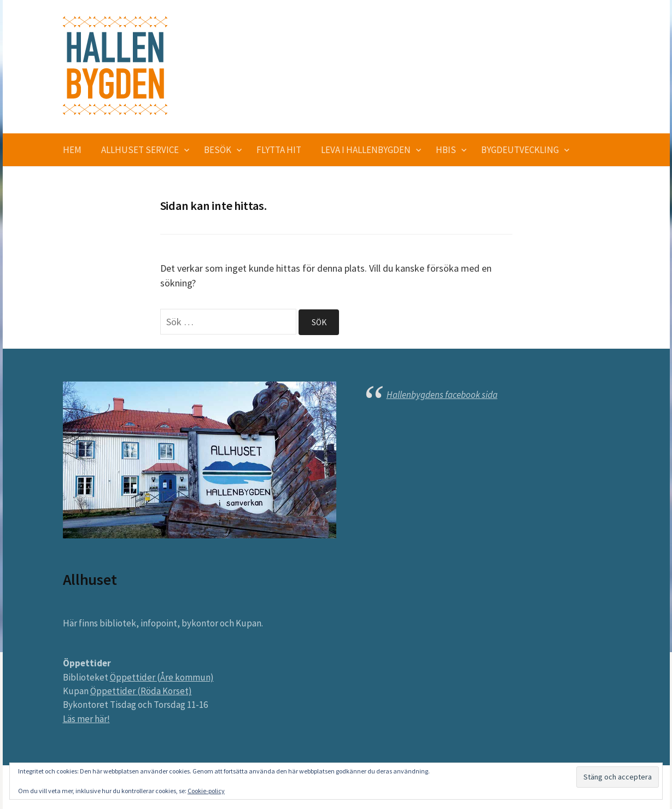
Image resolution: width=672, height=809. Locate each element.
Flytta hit (279, 150)
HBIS (446, 150)
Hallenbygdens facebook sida (442, 395)
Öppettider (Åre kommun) (162, 677)
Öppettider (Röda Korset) (141, 691)
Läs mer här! (86, 719)
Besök (218, 150)
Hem (72, 150)
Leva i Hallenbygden (366, 150)
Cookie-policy (206, 791)
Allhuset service (140, 150)
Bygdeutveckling (520, 150)
